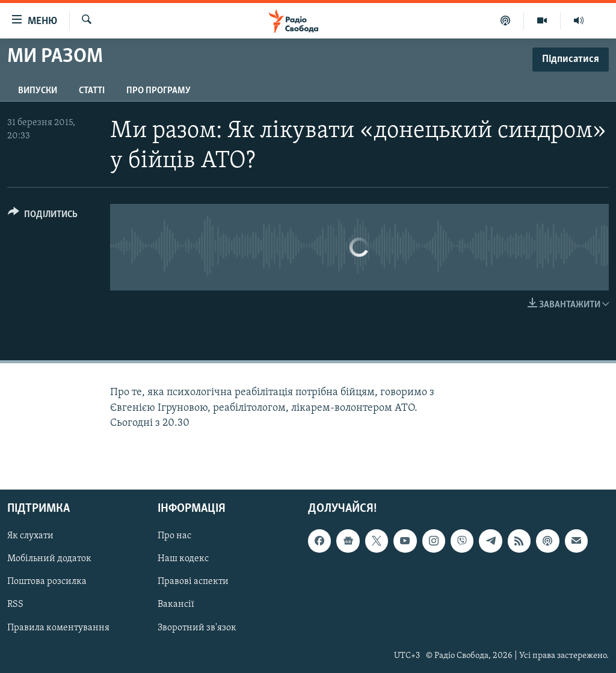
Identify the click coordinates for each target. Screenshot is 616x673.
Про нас (174, 536)
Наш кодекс (183, 559)
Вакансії (176, 604)
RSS (15, 604)
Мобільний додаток (49, 559)
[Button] (43, 216)
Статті (92, 91)
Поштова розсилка (47, 582)
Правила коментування (58, 627)
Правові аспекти (193, 582)
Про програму (159, 91)
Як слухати (30, 536)
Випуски (38, 91)
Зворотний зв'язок (197, 627)
